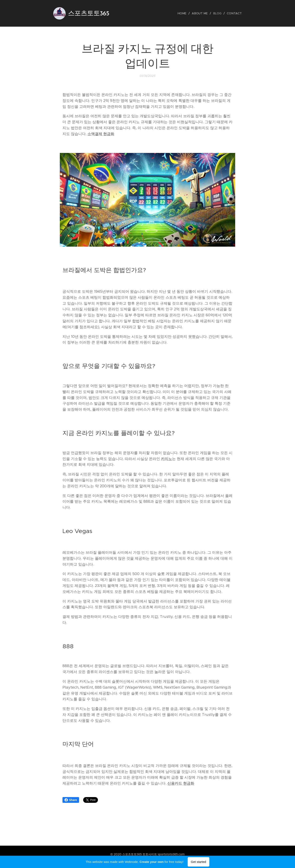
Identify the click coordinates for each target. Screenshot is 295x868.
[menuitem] (185, 13)
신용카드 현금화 (181, 783)
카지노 (167, 459)
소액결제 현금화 (101, 134)
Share (71, 800)
